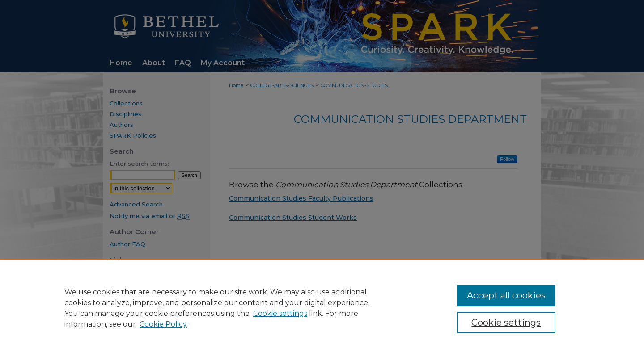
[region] (322, 308)
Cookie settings (280, 313)
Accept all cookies (506, 295)
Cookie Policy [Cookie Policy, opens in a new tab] (163, 324)
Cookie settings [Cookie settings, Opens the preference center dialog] (506, 323)
